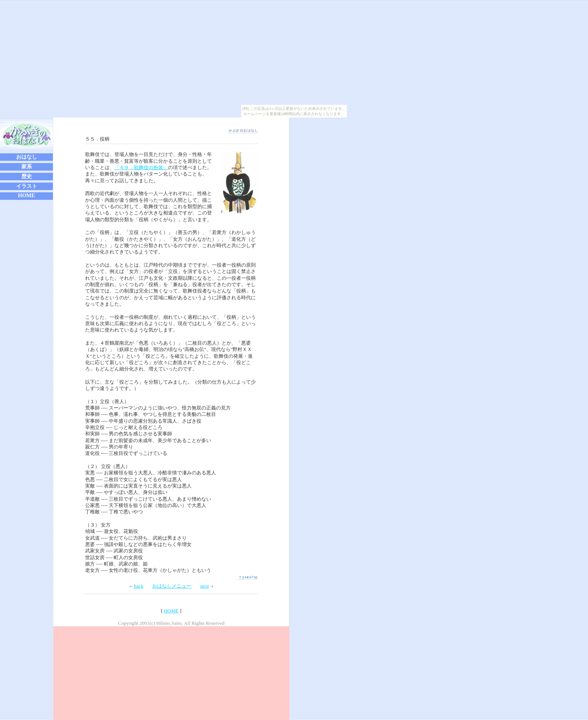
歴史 (27, 176)
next (207, 586)
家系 (27, 166)
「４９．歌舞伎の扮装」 (141, 167)
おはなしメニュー (172, 586)
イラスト (27, 186)
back (136, 586)
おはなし (27, 157)
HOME (27, 195)
